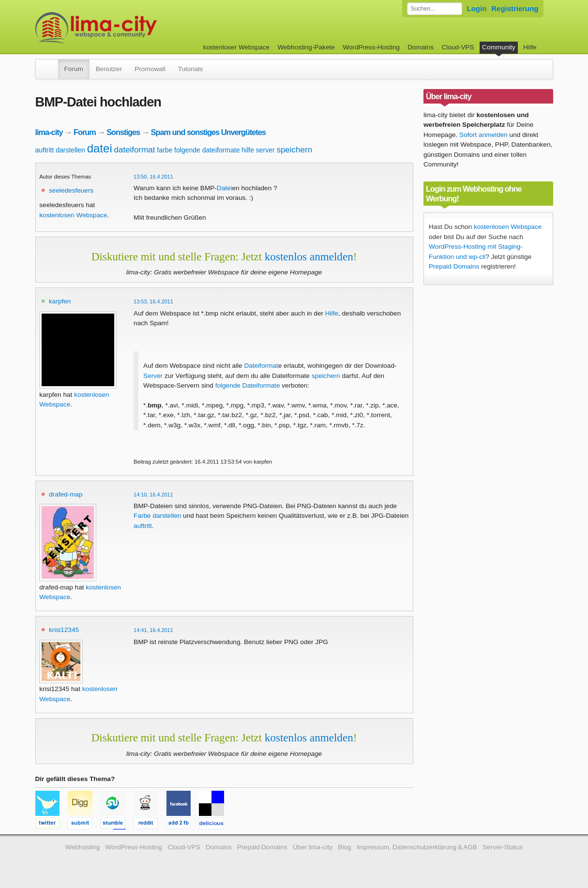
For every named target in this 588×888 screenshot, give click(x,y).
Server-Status (503, 847)
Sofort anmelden (483, 135)
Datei (225, 188)
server (265, 150)
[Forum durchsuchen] (435, 9)
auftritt (45, 150)
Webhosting (83, 847)
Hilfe (530, 47)
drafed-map (66, 494)
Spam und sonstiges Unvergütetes (208, 132)
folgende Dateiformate (248, 385)
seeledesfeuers (71, 190)
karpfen (60, 301)
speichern (294, 150)
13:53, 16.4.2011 (153, 301)
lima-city (49, 132)
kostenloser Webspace (236, 47)
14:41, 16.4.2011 (153, 630)
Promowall (150, 69)
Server (153, 376)
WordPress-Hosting (371, 47)
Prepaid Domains (454, 266)
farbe (165, 150)
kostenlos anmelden (309, 256)
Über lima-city (313, 847)
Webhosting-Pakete (306, 47)
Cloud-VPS (458, 47)
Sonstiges (123, 132)
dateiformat (135, 150)
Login (477, 8)
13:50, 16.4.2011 (153, 177)
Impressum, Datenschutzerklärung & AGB (417, 847)
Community (499, 47)
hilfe (248, 150)
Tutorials (191, 69)
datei (100, 148)
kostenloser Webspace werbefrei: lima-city (132, 28)
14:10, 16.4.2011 (153, 495)
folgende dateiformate (207, 150)
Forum (74, 69)
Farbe (142, 516)
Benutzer (109, 69)
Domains (421, 47)
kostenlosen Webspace (73, 215)
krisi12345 (64, 630)
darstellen (70, 150)
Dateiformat (261, 366)
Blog (344, 847)
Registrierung (515, 8)
